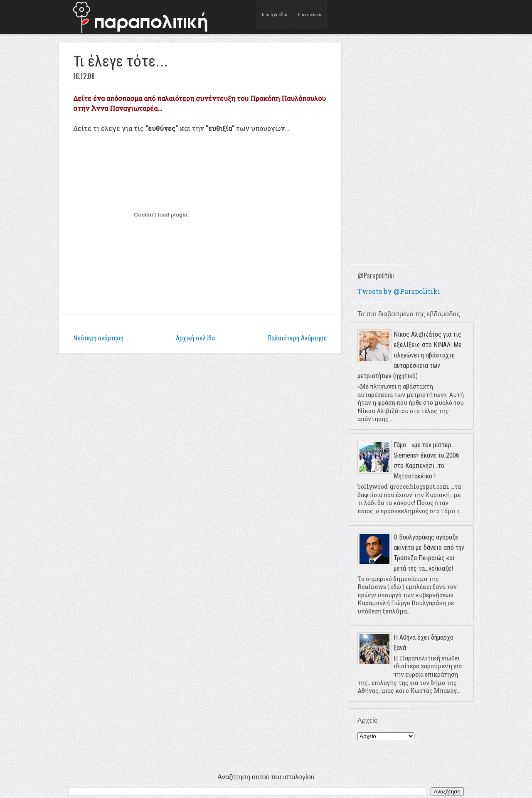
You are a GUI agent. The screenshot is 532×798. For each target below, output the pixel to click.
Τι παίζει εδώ (275, 16)
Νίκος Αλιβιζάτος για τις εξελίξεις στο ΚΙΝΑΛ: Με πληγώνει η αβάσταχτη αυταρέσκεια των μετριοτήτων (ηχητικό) (410, 355)
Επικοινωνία (311, 16)
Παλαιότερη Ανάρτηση (297, 338)
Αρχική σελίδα (195, 338)
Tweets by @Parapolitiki (399, 291)
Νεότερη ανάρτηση (98, 338)
